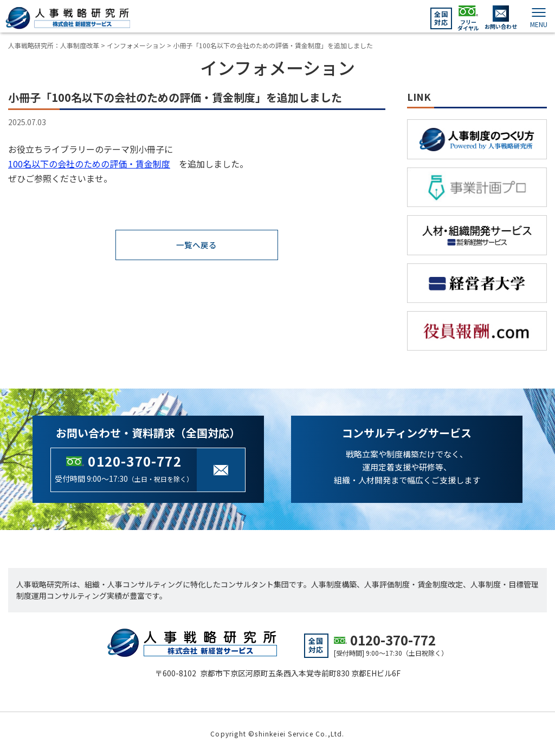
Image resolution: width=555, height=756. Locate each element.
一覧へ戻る (197, 245)
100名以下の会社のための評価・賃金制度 (89, 164)
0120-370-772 (134, 461)
